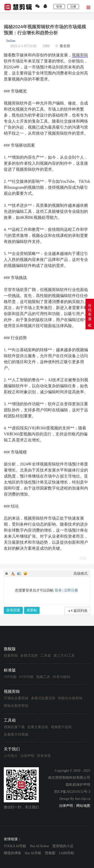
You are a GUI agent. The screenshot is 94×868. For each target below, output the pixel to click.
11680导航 (66, 853)
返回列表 (80, 611)
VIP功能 (10, 677)
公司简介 (11, 756)
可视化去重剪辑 (16, 698)
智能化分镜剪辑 (70, 698)
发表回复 (13, 610)
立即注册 (71, 590)
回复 (83, 558)
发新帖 (32, 610)
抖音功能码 (61, 677)
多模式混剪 (29, 656)
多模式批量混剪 (43, 698)
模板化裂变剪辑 (16, 706)
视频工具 (43, 677)
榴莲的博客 (13, 853)
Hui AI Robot (39, 846)
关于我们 (12, 749)
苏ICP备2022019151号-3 (72, 792)
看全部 (65, 46)
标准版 (10, 670)
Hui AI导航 (33, 853)
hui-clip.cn (83, 799)
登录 (58, 590)
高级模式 (80, 574)
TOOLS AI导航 (15, 846)
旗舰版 (10, 649)
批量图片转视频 (16, 735)
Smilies (25, 573)
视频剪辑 (80, 55)
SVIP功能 (26, 677)
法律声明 (27, 756)
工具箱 (46, 656)
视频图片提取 (61, 727)
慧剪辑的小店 (63, 846)
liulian (11, 41)
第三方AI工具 (64, 656)
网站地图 (83, 806)
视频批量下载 (14, 727)
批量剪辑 (11, 656)
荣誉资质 (44, 756)
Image (19, 573)
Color (13, 573)
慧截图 (50, 853)
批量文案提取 (38, 727)
